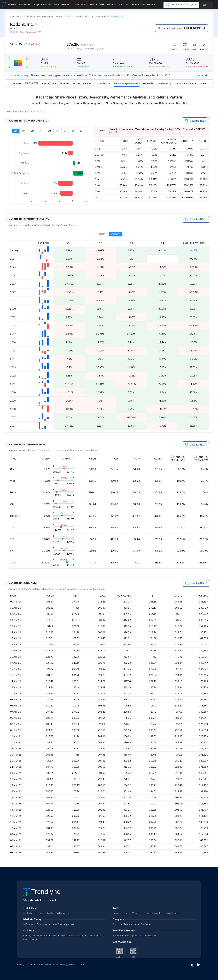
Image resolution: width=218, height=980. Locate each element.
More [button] (151, 4)
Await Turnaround (28, 32)
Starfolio (117, 936)
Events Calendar (31, 940)
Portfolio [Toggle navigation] (111, 4)
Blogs (40, 913)
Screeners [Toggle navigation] (67, 4)
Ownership (149, 83)
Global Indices (94, 936)
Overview (16, 83)
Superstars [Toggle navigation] (25, 4)
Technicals (105, 83)
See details (202, 75)
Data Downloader (153, 913)
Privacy (116, 924)
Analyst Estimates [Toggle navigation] (42, 4)
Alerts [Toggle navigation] (56, 4)
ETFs (54, 936)
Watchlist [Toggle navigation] (123, 4)
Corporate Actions (185, 83)
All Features (63, 913)
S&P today (28, 924)
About (203, 83)
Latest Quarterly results (63, 924)
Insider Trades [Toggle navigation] (138, 4)
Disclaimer (146, 924)
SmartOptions (131, 936)
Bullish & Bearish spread (72, 936)
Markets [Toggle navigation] (12, 4)
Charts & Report (83, 83)
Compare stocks (120, 913)
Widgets (136, 913)
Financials (64, 83)
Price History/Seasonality (127, 83)
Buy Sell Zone (49, 83)
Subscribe (80, 4)
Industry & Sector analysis (35, 936)
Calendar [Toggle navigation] (93, 4)
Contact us (28, 913)
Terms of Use (130, 924)
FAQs (50, 913)
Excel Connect (173, 913)
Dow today (42, 924)
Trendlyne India (150, 936)
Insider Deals (164, 83)
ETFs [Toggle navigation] (102, 4)
